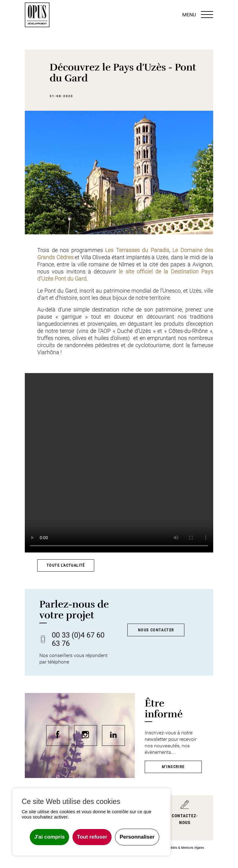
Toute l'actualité (66, 565)
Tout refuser (92, 837)
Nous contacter (156, 630)
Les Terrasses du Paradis (137, 250)
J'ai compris (49, 837)
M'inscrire (173, 767)
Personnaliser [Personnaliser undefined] (137, 837)
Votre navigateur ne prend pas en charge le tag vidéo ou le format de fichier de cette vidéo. (119, 463)
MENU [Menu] (198, 15)
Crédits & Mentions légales (186, 848)
